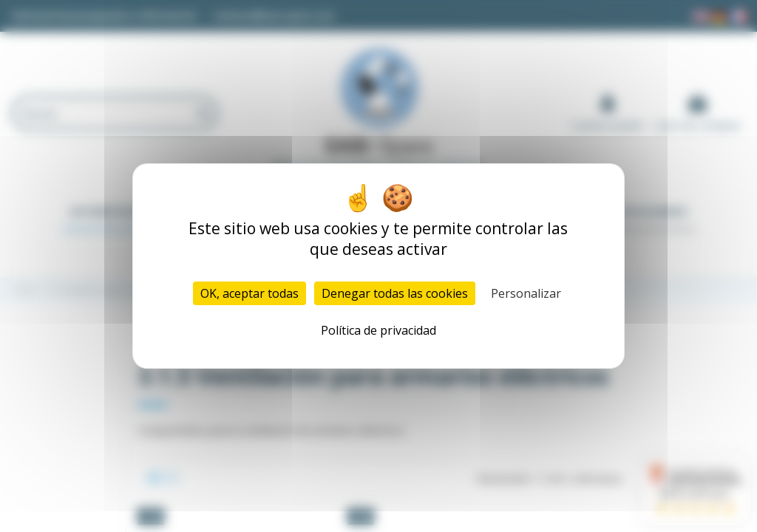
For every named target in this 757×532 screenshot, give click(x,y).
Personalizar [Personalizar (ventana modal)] (526, 293)
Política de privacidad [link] (378, 330)
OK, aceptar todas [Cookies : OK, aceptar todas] (249, 293)
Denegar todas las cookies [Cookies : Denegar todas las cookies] (395, 293)
